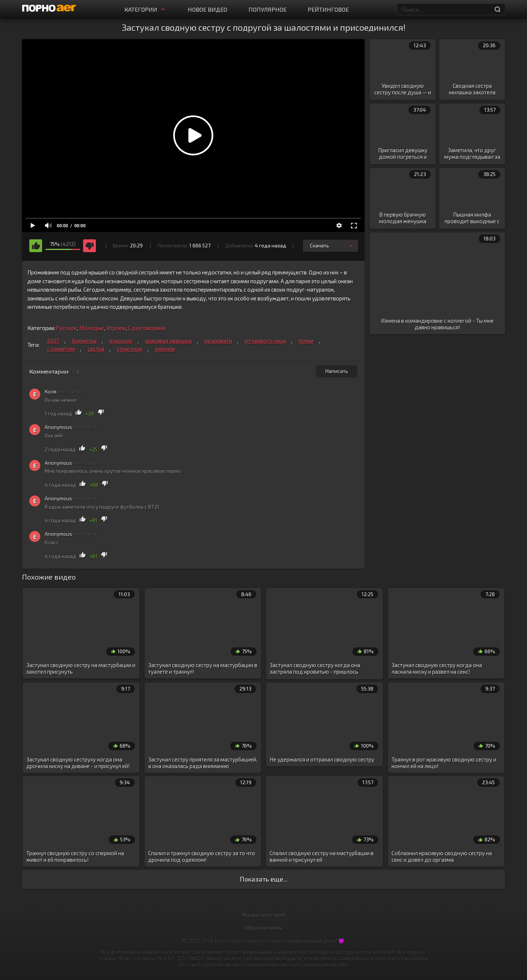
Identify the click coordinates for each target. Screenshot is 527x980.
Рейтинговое (328, 9)
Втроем (116, 328)
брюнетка (84, 341)
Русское (66, 328)
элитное (165, 349)
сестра (96, 349)
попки (306, 341)
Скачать (332, 245)
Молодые (92, 328)
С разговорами (147, 328)
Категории (145, 9)
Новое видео (208, 9)
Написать (337, 371)
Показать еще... (264, 879)
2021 (53, 341)
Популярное (268, 9)
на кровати (218, 341)
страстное (130, 349)
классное (121, 341)
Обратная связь (263, 927)
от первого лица (265, 341)
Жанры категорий (264, 915)
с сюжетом (61, 349)
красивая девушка (169, 341)
